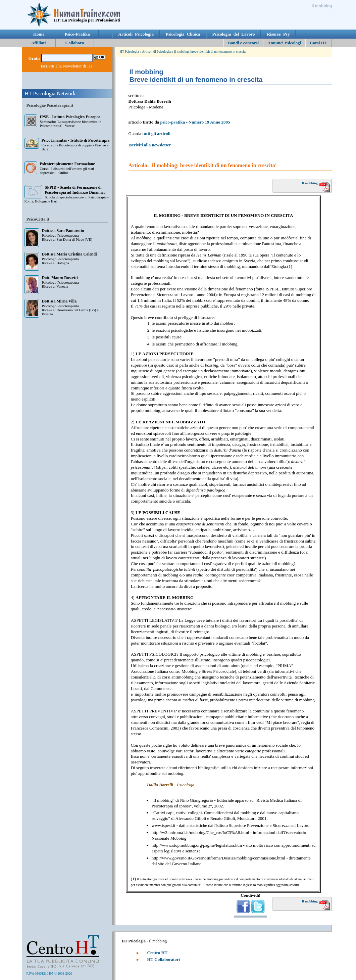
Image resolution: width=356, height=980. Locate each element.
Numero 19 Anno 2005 (209, 122)
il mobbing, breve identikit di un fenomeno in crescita (210, 52)
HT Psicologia (129, 52)
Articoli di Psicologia (156, 52)
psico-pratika (172, 122)
